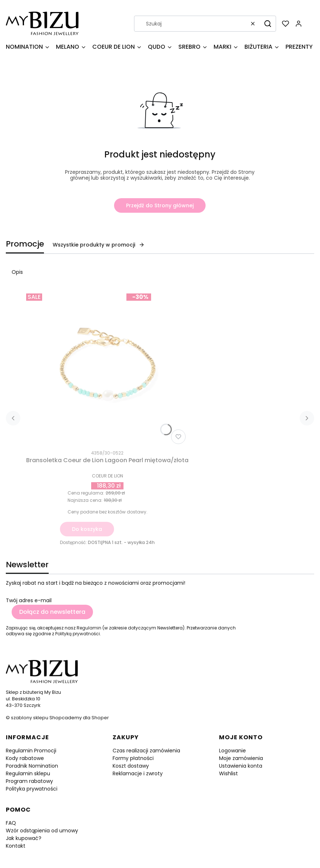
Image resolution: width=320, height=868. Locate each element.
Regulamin (89, 628)
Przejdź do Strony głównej (160, 205)
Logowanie (232, 751)
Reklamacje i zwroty (138, 773)
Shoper (100, 718)
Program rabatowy (29, 781)
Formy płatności (133, 758)
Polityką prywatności (78, 634)
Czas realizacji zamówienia (146, 751)
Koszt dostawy (131, 766)
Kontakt (16, 846)
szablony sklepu (30, 718)
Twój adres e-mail (29, 600)
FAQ (11, 823)
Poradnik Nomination (32, 766)
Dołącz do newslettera (52, 612)
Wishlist (228, 773)
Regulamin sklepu (28, 773)
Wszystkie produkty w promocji (99, 245)
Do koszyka (87, 529)
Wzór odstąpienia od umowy (42, 831)
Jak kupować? (24, 838)
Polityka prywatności (32, 789)
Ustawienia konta (241, 766)
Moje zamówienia (241, 758)
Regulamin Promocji (31, 751)
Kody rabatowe (25, 758)
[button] (268, 24)
